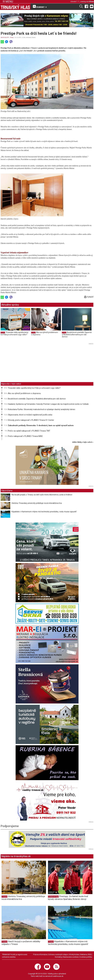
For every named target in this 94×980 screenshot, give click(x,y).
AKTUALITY (5, 37)
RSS (90, 954)
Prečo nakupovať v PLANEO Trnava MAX (25, 436)
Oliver (91, 1)
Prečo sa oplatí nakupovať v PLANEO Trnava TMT (29, 431)
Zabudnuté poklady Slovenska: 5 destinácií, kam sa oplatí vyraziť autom (41, 425)
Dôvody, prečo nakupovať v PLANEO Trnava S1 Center (31, 420)
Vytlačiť (89, 297)
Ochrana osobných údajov (58, 954)
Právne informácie (40, 954)
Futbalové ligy (53, 897)
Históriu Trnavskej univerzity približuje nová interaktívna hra (37, 503)
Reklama (84, 954)
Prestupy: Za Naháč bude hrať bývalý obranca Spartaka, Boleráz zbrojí (68, 898)
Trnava (4, 897)
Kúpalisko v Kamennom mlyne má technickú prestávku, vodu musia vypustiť (44, 512)
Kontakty (58, 957)
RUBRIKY (40, 7)
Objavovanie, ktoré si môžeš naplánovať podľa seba (30, 415)
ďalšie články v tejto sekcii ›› (83, 442)
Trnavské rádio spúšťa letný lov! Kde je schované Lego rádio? (14, 334)
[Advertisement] (23, 363)
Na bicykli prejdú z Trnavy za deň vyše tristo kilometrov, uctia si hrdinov (42, 495)
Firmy (12, 37)
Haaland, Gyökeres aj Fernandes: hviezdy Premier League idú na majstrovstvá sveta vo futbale (48, 404)
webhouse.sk (58, 976)
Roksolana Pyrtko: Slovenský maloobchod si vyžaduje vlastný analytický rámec (42, 409)
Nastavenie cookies (71, 957)
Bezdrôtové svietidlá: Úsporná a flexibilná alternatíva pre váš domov (77, 335)
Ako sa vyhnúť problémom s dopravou (24, 393)
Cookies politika (86, 957)
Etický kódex (74, 954)
